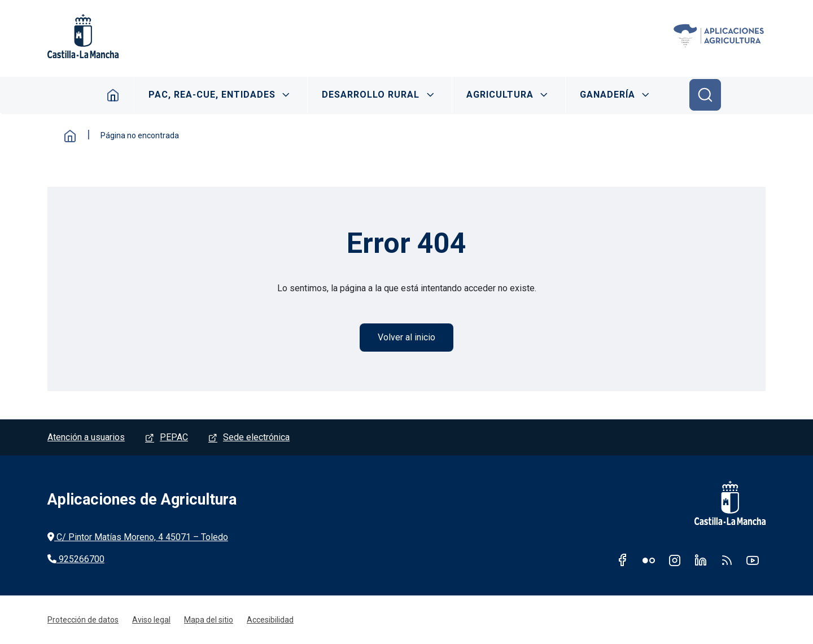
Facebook (623, 560)
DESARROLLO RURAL (371, 95)
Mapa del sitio (209, 620)
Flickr (649, 560)
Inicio (113, 95)
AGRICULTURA (500, 95)
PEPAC (174, 437)
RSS (727, 560)
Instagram (675, 560)
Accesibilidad (270, 620)
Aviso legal (151, 620)
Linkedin (701, 560)
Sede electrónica (256, 437)
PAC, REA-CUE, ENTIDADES (212, 95)
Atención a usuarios (86, 437)
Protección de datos (83, 620)
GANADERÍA (607, 95)
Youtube (753, 560)
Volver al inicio (406, 337)
